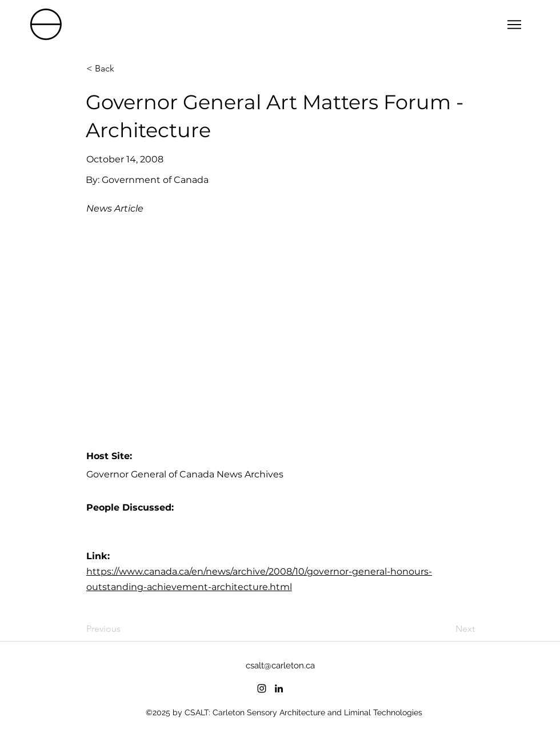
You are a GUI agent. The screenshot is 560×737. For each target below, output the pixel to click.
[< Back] (124, 69)
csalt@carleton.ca (280, 666)
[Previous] (124, 630)
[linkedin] (279, 688)
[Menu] (514, 24)
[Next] (446, 630)
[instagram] (262, 688)
